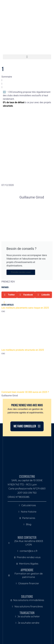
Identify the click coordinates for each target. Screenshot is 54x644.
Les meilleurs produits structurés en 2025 (23, 350)
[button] (27, 57)
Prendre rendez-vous (21, 272)
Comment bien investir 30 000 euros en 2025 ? (25, 392)
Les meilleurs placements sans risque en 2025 (25, 308)
